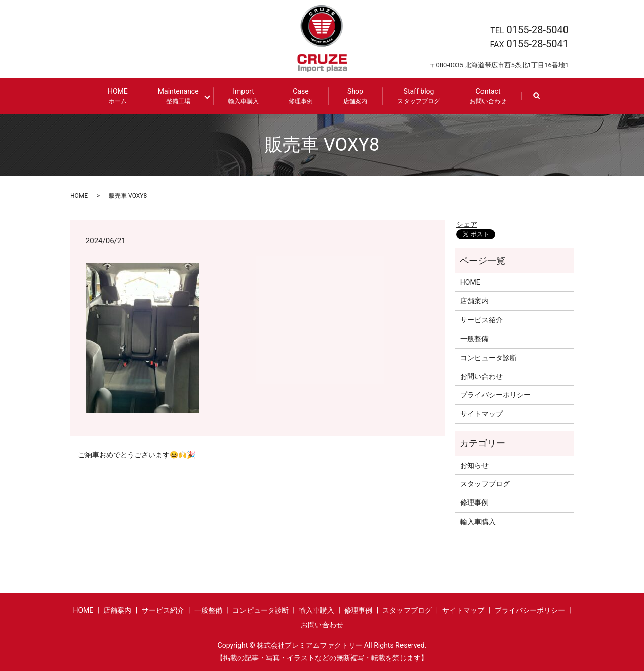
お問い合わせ (481, 376)
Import (239, 96)
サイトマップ (481, 413)
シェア (467, 223)
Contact (484, 96)
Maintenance (182, 96)
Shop (351, 96)
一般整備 (474, 338)
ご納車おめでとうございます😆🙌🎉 (137, 454)
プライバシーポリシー (496, 394)
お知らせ (474, 464)
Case (297, 96)
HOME (122, 96)
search (540, 100)
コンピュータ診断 (489, 357)
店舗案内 (474, 300)
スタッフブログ (485, 483)
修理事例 (474, 502)
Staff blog (415, 96)
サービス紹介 (481, 319)
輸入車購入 (478, 521)
